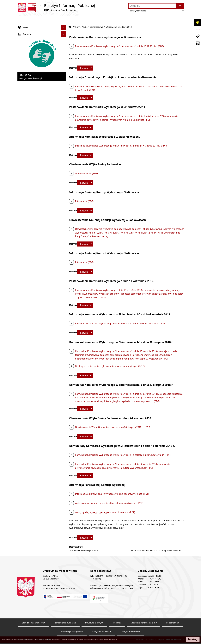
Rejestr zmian (173, 615)
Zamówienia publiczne (65, 615)
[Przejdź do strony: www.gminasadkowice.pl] (198, 36)
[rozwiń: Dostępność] (64, 285)
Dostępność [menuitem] (25, 285)
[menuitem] (42, 132)
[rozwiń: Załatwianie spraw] (64, 114)
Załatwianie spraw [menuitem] (28, 114)
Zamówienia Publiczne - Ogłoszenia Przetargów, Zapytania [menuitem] (37, 50)
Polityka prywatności (130, 624)
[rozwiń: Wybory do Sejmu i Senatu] (64, 161)
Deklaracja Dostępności (72, 624)
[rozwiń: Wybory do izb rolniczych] (64, 239)
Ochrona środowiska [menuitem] (30, 86)
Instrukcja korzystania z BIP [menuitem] (33, 274)
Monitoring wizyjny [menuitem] (29, 296)
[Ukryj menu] (64, 20)
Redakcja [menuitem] (23, 279)
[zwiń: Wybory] (64, 125)
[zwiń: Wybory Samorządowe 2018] (64, 183)
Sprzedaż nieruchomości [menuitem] (32, 71)
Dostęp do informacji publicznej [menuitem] (35, 252)
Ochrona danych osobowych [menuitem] (34, 119)
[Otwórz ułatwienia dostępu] (198, 22)
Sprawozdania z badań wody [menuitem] (34, 108)
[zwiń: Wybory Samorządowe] (64, 169)
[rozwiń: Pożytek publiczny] (64, 57)
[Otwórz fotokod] (198, 43)
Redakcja (117, 615)
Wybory (76, 19)
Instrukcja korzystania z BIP (144, 615)
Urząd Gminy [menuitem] (25, 37)
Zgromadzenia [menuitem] (26, 263)
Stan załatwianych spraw (34, 615)
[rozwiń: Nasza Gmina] (64, 26)
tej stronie (66, 640)
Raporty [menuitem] (23, 291)
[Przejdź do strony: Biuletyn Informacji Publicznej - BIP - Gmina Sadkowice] (56, 8)
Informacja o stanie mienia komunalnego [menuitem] (33, 64)
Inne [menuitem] (21, 246)
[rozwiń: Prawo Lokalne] (64, 42)
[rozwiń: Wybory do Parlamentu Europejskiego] (64, 150)
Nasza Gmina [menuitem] (26, 26)
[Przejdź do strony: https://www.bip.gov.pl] (198, 29)
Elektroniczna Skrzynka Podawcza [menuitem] (37, 268)
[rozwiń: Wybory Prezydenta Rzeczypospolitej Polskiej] (64, 140)
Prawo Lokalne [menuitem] (26, 42)
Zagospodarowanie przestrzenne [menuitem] (36, 91)
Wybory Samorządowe (93, 19)
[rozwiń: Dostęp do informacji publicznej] (64, 252)
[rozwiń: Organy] (64, 31)
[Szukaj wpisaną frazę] (180, 6)
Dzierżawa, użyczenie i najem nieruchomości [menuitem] (34, 79)
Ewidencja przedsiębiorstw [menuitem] (33, 97)
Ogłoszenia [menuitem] (24, 103)
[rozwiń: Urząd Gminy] (64, 37)
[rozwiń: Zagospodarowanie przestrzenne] (64, 92)
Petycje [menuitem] (22, 257)
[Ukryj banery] (64, 303)
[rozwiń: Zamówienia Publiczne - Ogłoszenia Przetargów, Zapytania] (64, 48)
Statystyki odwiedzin (102, 624)
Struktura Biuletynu (94, 615)
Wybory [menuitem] (23, 125)
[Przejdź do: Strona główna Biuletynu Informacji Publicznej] (70, 19)
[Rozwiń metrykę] (85, 60)
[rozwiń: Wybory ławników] (64, 132)
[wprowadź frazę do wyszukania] (152, 6)
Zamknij (193, 639)
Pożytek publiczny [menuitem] (28, 57)
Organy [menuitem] (23, 31)
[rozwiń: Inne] (64, 246)
